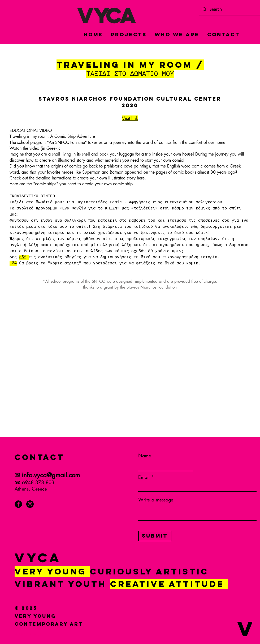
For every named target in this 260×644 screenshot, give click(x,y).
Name (145, 456)
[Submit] (155, 536)
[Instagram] (30, 504)
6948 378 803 (38, 482)
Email (144, 477)
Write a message (156, 500)
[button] (37, 634)
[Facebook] (18, 504)
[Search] (230, 9)
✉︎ (17, 475)
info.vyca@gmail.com (51, 475)
